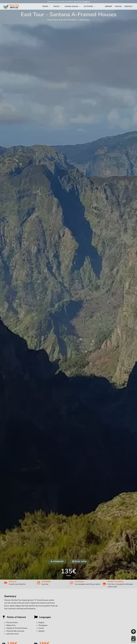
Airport (109, 6)
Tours (47, 6)
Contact (128, 6)
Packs (58, 6)
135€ (68, 571)
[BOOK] (133, 638)
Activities (90, 6)
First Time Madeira (82, 2)
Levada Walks (73, 6)
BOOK (134, 642)
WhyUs (118, 6)
